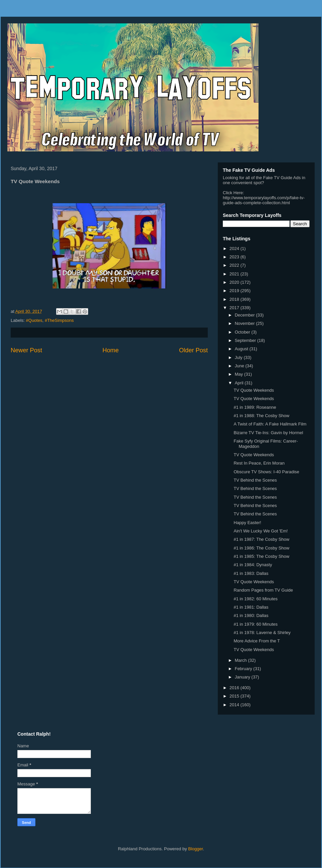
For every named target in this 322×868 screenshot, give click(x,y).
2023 (235, 257)
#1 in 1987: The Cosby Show (261, 539)
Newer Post (26, 350)
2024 (235, 249)
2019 (235, 291)
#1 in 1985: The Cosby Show (261, 556)
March (241, 660)
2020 (235, 282)
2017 (235, 308)
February (244, 669)
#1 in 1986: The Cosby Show (261, 548)
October (243, 332)
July (239, 357)
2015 (235, 696)
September (246, 340)
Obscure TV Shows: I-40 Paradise (266, 472)
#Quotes (34, 320)
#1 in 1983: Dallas (251, 573)
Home (111, 350)
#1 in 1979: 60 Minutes (256, 624)
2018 (235, 299)
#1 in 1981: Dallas (251, 607)
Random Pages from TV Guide (263, 590)
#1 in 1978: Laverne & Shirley (262, 633)
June (240, 366)
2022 (235, 265)
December (246, 315)
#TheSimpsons (59, 320)
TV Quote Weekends (254, 390)
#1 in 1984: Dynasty (253, 565)
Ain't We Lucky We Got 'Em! (261, 531)
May (239, 374)
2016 (235, 688)
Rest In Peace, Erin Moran (259, 463)
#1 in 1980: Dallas (251, 615)
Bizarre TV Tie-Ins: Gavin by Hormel (268, 433)
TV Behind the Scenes (255, 480)
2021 (235, 274)
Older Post (193, 350)
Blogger (195, 849)
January (243, 677)
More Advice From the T (257, 641)
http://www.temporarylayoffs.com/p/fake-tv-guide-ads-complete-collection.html (264, 200)
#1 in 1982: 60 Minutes (256, 599)
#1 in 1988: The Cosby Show (261, 416)
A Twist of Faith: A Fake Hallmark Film (270, 424)
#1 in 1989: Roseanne (255, 407)
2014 (235, 705)
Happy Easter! (247, 523)
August (242, 349)
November (246, 323)
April (240, 383)
